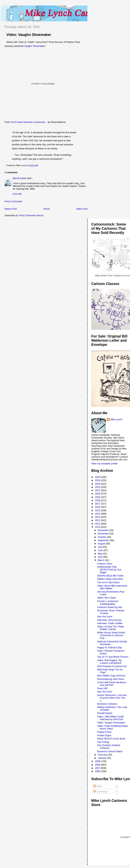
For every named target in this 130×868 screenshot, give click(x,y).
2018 (98, 500)
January (102, 758)
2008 (98, 765)
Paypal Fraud (104, 732)
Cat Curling (103, 742)
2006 (98, 771)
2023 (98, 484)
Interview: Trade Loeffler (110, 623)
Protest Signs (104, 735)
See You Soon (105, 616)
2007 (98, 768)
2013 (98, 517)
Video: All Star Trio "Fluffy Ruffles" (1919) (111, 628)
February (103, 755)
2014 (98, 514)
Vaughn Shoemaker (35, 46)
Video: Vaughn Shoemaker (29, 35)
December (104, 530)
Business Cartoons (107, 704)
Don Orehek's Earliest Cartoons (109, 747)
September (104, 540)
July (100, 547)
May (100, 554)
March (101, 560)
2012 (98, 520)
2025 (98, 477)
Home (47, 209)
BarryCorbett (19, 178)
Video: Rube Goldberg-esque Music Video (113, 727)
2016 (98, 507)
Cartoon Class (105, 564)
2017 (98, 504)
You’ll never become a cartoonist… (29, 122)
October (102, 537)
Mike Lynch (116, 419)
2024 (98, 480)
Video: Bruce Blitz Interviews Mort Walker (112, 587)
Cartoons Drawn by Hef (110, 607)
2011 (98, 524)
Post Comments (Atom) (31, 215)
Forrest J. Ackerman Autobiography (108, 603)
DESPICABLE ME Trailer (110, 576)
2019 (98, 497)
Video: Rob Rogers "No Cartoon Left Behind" (110, 662)
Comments (101, 792)
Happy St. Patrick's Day (110, 647)
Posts (98, 786)
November (104, 534)
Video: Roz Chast (106, 598)
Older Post (82, 209)
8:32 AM (17, 194)
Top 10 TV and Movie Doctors (113, 657)
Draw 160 (102, 688)
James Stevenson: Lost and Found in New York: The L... (112, 698)
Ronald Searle (105, 713)
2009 (98, 761)
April (101, 557)
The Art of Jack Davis (108, 582)
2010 (98, 527)
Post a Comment (13, 201)
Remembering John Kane (111, 679)
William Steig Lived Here (110, 579)
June (101, 550)
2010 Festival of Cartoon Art (112, 666)
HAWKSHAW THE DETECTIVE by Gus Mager (109, 570)
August (102, 544)
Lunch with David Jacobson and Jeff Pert (112, 684)
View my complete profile (104, 464)
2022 (98, 487)
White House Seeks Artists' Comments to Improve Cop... (111, 635)
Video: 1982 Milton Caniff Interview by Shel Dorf (110, 718)
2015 (98, 510)
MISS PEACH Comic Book (111, 739)
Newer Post (11, 209)
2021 (98, 490)
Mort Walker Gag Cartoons (111, 676)
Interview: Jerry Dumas (109, 620)
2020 (98, 494)
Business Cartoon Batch (110, 751)
